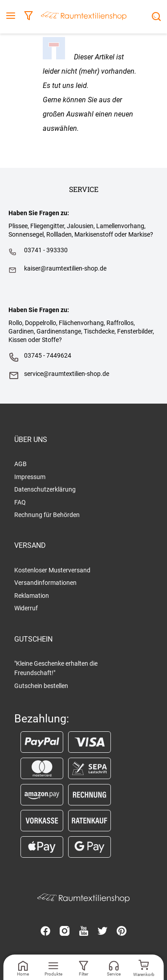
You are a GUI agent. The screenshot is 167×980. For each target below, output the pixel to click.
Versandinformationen (45, 583)
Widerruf (26, 608)
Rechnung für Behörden (47, 515)
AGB (20, 464)
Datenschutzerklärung (45, 489)
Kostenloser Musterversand (52, 570)
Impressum (30, 477)
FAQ (20, 502)
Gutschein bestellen (41, 686)
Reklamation (32, 596)
